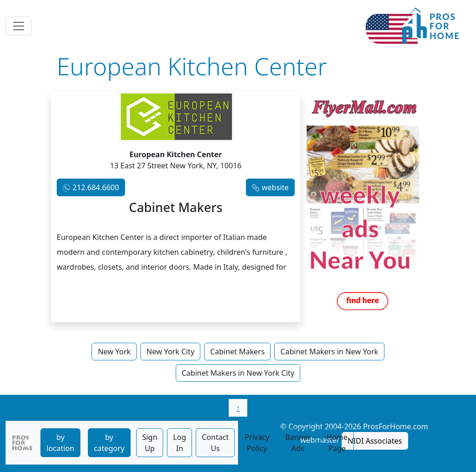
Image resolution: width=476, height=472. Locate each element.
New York (114, 352)
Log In (179, 443)
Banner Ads (298, 443)
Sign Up (150, 443)
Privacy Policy (257, 443)
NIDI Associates (375, 441)
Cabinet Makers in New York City (238, 373)
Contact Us (215, 443)
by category (109, 443)
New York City (170, 352)
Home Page (337, 443)
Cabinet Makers (237, 352)
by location (60, 443)
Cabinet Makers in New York (329, 352)
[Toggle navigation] (19, 26)
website (275, 187)
